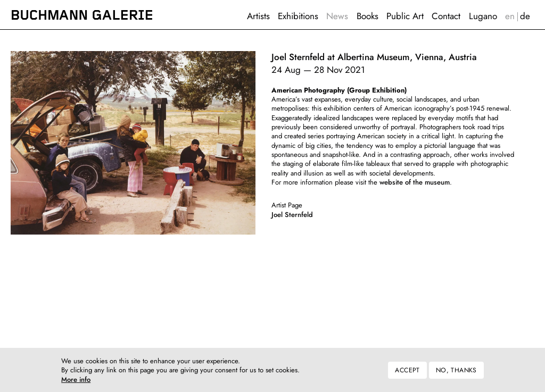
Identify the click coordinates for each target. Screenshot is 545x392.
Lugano (483, 16)
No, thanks (456, 374)
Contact (446, 16)
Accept (407, 374)
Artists (258, 16)
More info (76, 384)
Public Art (405, 16)
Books (368, 16)
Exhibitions (298, 16)
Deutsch (525, 16)
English (510, 16)
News (337, 16)
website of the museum (415, 182)
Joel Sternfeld (292, 215)
